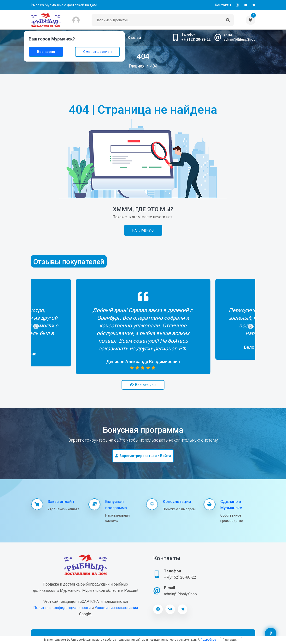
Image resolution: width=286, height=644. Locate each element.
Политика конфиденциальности (62, 608)
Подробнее (208, 640)
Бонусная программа (116, 505)
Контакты (223, 5)
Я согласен (231, 640)
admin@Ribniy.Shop (239, 40)
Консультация (177, 502)
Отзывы (134, 38)
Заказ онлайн (61, 502)
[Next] (250, 326)
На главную (143, 230)
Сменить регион (97, 52)
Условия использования (116, 608)
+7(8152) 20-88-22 (196, 40)
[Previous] (36, 326)
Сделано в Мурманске (231, 505)
